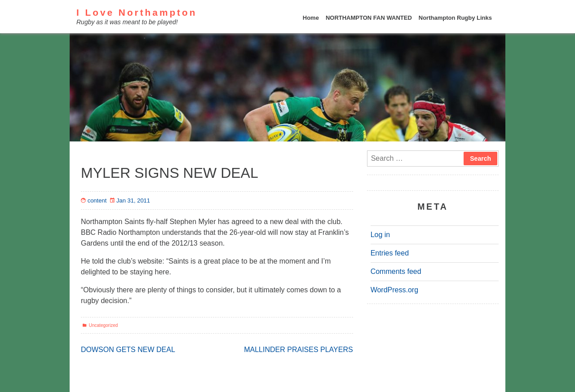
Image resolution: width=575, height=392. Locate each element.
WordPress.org (394, 290)
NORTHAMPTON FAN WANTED (369, 18)
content (97, 200)
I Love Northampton (137, 12)
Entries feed (390, 253)
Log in (380, 235)
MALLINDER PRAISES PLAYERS (298, 350)
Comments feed (396, 271)
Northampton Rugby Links (455, 18)
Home (311, 18)
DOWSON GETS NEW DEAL (128, 350)
